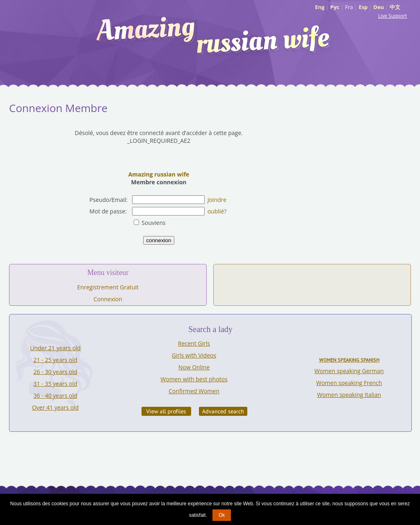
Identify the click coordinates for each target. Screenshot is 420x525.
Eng (320, 7)
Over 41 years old (55, 407)
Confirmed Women (194, 391)
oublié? (217, 211)
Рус (335, 7)
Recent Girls (194, 343)
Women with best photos (194, 379)
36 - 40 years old (56, 395)
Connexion (108, 299)
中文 (395, 7)
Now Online (194, 367)
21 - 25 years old (56, 360)
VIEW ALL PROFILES (166, 411)
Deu (379, 7)
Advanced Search (223, 411)
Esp (363, 7)
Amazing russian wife (159, 174)
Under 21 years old (55, 348)
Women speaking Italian (349, 395)
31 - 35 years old (56, 384)
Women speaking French (349, 383)
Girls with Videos (194, 355)
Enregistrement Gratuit (108, 287)
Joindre (217, 200)
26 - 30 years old (56, 372)
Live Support (393, 16)
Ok (222, 515)
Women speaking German (349, 371)
